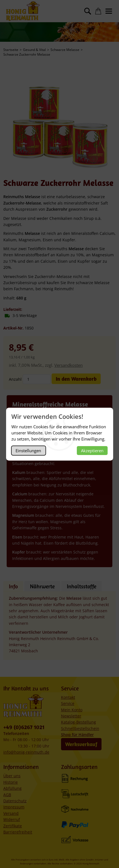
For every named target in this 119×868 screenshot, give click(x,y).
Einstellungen (28, 451)
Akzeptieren (92, 451)
